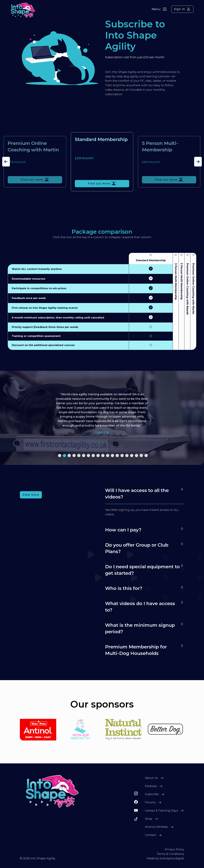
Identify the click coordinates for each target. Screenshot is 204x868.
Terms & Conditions (170, 854)
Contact (151, 835)
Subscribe (152, 794)
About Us (151, 778)
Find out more (35, 180)
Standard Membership (151, 260)
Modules (151, 786)
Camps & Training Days (161, 811)
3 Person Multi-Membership (176, 281)
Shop (149, 819)
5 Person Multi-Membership (182, 281)
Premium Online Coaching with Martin (193, 289)
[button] (6, 162)
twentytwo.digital (172, 858)
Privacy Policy (174, 849)
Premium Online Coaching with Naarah (187, 289)
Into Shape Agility (43, 858)
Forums (150, 802)
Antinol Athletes (156, 827)
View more (31, 495)
